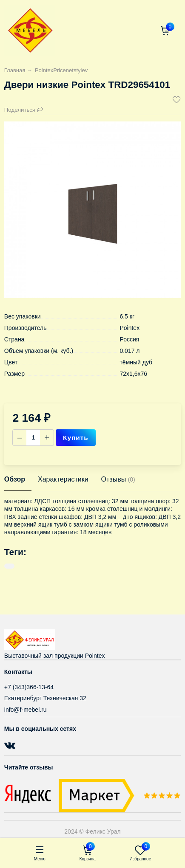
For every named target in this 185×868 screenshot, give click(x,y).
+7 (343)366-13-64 (29, 687)
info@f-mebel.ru (26, 710)
